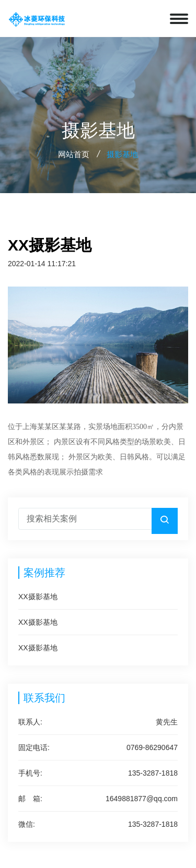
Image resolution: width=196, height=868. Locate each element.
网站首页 (74, 154)
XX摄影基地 (38, 597)
